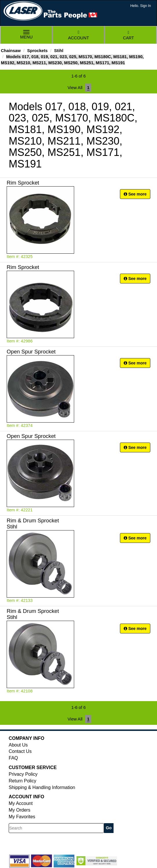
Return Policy (22, 781)
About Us (18, 745)
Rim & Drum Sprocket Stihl (33, 524)
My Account (21, 803)
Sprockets (38, 51)
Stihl (59, 51)
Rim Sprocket (23, 183)
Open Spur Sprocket (31, 352)
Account (78, 35)
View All (75, 88)
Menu (26, 35)
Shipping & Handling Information (42, 787)
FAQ (13, 758)
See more (135, 194)
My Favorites (22, 817)
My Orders (20, 810)
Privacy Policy (23, 774)
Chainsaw (11, 51)
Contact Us (20, 751)
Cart (129, 35)
